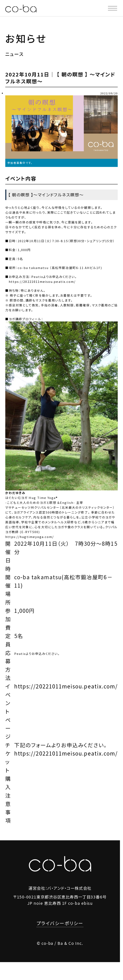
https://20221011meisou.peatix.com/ (42, 281)
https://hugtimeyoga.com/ (30, 537)
